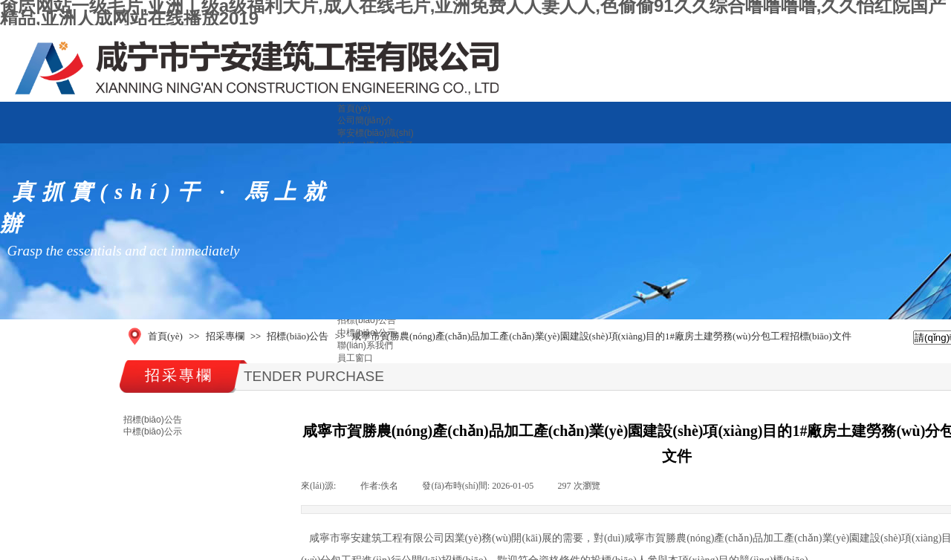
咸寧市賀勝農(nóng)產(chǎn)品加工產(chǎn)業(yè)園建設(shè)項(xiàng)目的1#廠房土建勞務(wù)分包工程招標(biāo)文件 (601, 336)
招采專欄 (225, 336)
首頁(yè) (354, 108)
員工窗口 (355, 358)
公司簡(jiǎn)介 (365, 120)
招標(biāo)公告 (367, 320)
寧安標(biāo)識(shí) (376, 133)
